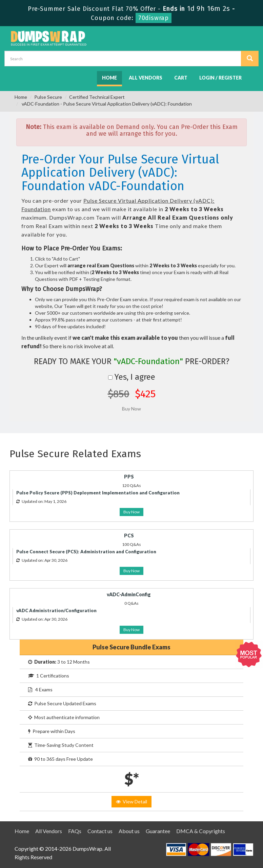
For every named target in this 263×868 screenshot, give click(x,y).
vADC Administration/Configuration (56, 610)
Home (109, 78)
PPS (129, 477)
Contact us (100, 831)
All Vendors (146, 78)
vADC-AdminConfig (129, 594)
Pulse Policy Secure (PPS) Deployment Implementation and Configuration (98, 493)
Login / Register (220, 78)
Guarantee (158, 831)
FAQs (75, 831)
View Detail (131, 802)
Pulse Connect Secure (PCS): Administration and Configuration (86, 552)
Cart (181, 78)
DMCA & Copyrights (201, 831)
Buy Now (131, 512)
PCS (129, 536)
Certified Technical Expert (97, 97)
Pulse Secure (48, 97)
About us (129, 831)
